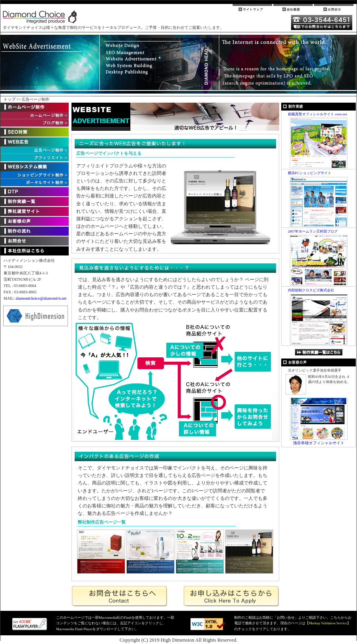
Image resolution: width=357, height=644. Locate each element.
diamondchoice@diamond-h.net (41, 298)
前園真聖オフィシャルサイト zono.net (318, 114)
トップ (10, 99)
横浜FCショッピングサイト (310, 173)
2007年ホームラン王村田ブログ (313, 231)
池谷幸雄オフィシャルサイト (319, 443)
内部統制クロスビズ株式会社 (311, 290)
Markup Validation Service (328, 623)
